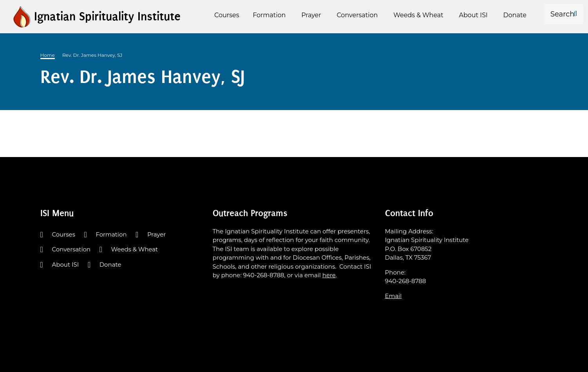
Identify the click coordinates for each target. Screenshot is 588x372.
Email (394, 296)
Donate (110, 265)
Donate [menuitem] (515, 15)
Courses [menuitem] (227, 15)
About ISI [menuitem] (473, 15)
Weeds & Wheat (134, 249)
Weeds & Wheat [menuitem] (418, 15)
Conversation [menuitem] (357, 15)
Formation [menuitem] (269, 15)
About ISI (66, 265)
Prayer (156, 234)
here (329, 275)
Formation (111, 234)
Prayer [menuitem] (311, 15)
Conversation (71, 249)
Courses (64, 234)
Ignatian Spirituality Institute (107, 16)
